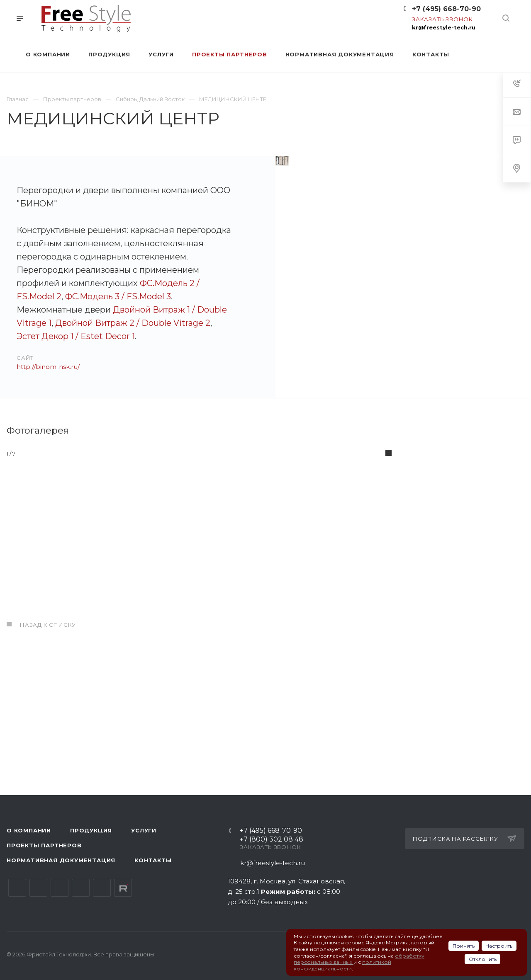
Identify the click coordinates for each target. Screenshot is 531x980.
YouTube (60, 888)
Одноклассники (81, 888)
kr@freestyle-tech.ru (444, 27)
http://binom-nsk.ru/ (48, 367)
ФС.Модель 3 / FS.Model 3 (118, 296)
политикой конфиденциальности (342, 965)
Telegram (38, 888)
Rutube (123, 888)
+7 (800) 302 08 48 (272, 840)
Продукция (91, 830)
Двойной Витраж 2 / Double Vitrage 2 (133, 323)
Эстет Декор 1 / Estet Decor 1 (76, 336)
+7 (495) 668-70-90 (446, 9)
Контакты (153, 860)
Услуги (144, 830)
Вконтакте (17, 888)
